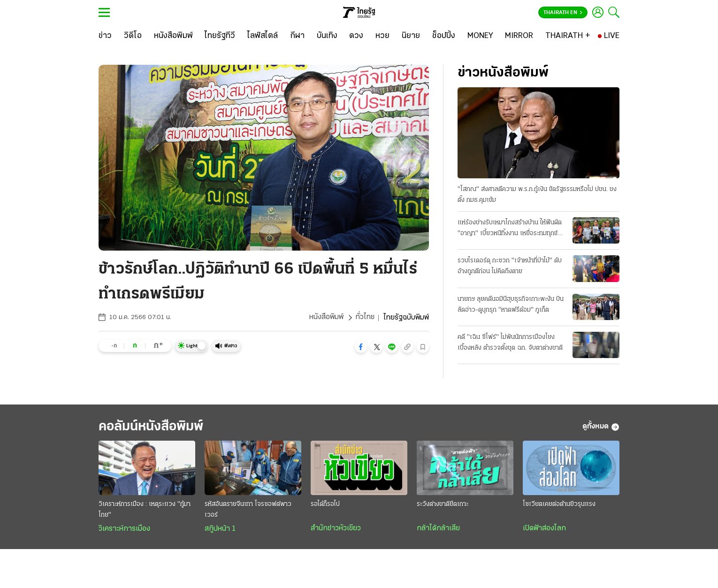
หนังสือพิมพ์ (326, 318)
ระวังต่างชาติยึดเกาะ (443, 505)
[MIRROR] (519, 36)
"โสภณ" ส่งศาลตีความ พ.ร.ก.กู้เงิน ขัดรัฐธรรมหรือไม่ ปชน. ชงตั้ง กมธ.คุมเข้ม (537, 195)
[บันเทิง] (327, 36)
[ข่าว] (105, 36)
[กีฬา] (297, 36)
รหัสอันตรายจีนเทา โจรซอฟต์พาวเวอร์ (248, 510)
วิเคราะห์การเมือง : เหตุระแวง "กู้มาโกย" (145, 510)
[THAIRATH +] (568, 36)
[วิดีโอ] (133, 36)
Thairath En (563, 13)
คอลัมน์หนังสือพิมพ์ (154, 427)
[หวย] (382, 36)
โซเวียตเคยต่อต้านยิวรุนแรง (559, 505)
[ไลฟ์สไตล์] (263, 36)
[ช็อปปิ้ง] (444, 36)
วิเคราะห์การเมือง (124, 529)
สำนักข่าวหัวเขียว (336, 529)
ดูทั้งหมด (601, 427)
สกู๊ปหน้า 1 (220, 529)
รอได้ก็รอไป (325, 505)
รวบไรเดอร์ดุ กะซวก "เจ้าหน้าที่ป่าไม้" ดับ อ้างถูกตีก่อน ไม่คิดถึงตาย (510, 266)
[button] (361, 347)
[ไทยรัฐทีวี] (220, 36)
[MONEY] (480, 36)
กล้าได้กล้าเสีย (438, 529)
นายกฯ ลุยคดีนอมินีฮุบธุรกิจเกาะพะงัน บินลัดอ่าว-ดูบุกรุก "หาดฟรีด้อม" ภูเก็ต (511, 305)
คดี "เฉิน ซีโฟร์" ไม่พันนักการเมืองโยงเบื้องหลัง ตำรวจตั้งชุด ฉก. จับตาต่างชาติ (510, 343)
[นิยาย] (411, 36)
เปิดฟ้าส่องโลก (544, 529)
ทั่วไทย (365, 318)
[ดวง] (356, 36)
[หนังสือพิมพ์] (173, 36)
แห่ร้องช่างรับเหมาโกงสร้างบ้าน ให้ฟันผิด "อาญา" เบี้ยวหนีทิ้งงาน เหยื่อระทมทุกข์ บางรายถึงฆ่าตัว (510, 229)
